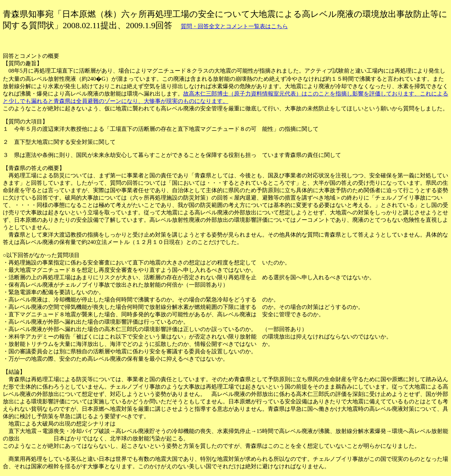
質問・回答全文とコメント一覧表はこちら (234, 26)
